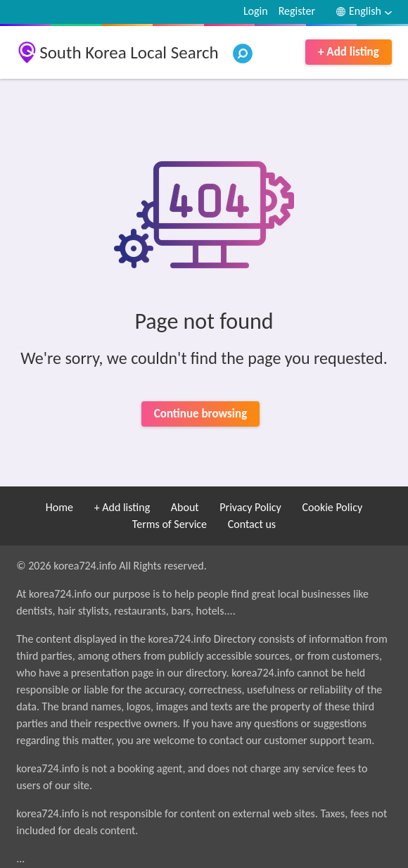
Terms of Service (170, 524)
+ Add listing (349, 52)
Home (59, 507)
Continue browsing (200, 414)
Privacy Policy (250, 507)
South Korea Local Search (129, 52)
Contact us (252, 524)
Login (256, 11)
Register (297, 11)
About (185, 507)
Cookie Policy (332, 507)
